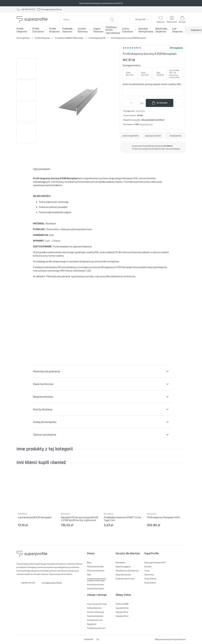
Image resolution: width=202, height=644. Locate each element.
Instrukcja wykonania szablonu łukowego (96, 580)
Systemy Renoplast (96, 589)
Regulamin (92, 624)
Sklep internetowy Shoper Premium (170, 639)
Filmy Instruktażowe (96, 571)
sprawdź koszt (146, 124)
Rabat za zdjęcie (123, 567)
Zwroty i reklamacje (96, 612)
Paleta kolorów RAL (95, 567)
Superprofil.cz (122, 616)
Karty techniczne (123, 575)
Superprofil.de (122, 608)
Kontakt (148, 567)
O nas (147, 571)
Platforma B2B (122, 604)
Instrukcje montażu (95, 585)
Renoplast (23, 514)
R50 (63, 271)
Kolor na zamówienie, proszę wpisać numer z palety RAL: (152, 84)
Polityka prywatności (96, 628)
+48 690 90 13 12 (26, 9)
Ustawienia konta (95, 620)
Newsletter (120, 563)
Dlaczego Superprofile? (155, 563)
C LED (88, 271)
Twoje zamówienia (95, 616)
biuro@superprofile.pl (49, 9)
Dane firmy (149, 575)
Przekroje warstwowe (125, 579)
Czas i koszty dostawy (97, 604)
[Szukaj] (112, 19)
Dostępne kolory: (132, 65)
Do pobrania (150, 583)
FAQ (89, 575)
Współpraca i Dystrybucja (127, 571)
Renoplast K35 (130, 178)
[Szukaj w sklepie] (89, 19)
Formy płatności (94, 608)
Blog (89, 563)
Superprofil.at (122, 612)
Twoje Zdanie (150, 579)
